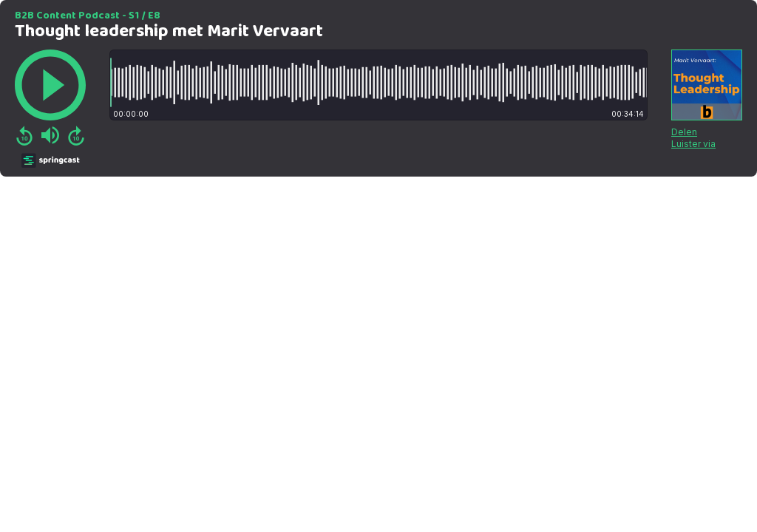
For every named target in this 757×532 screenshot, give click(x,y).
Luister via (693, 144)
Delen (684, 132)
